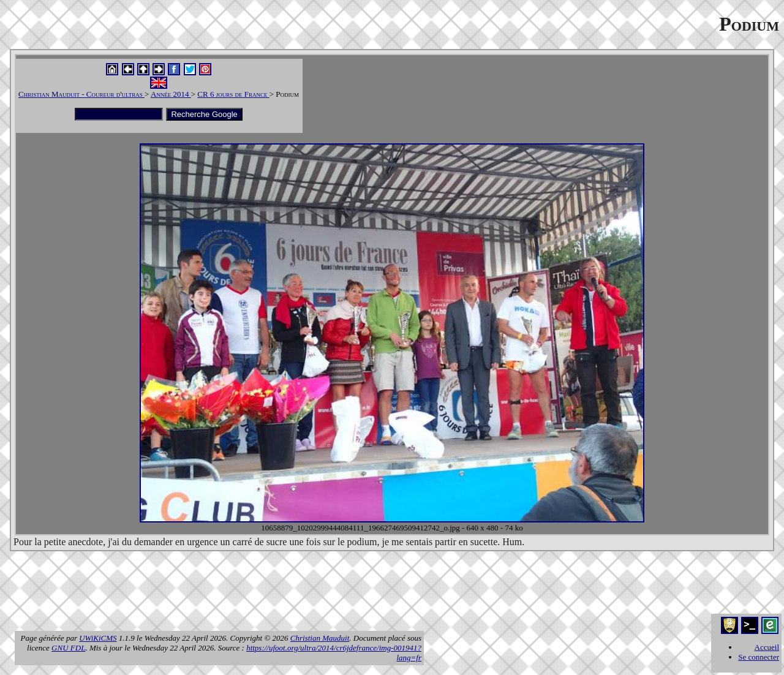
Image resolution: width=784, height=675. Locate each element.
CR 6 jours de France (233, 94)
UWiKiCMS (98, 638)
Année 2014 (171, 94)
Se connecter (759, 657)
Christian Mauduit (320, 638)
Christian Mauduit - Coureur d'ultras (81, 94)
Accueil (767, 647)
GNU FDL (68, 648)
